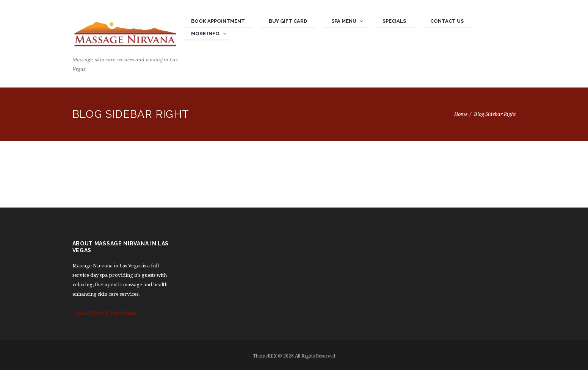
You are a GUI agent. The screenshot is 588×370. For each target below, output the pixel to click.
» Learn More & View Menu (104, 313)
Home (461, 114)
